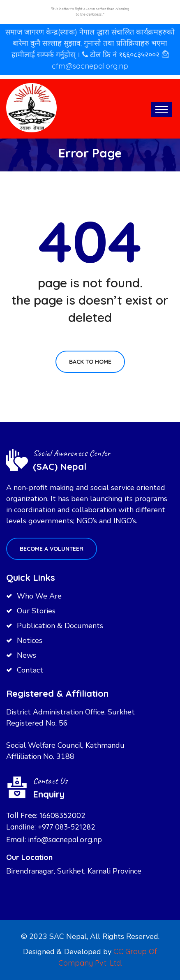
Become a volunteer (52, 549)
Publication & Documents (60, 626)
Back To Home (90, 362)
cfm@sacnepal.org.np (90, 66)
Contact (30, 670)
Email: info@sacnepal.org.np (54, 840)
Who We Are (39, 596)
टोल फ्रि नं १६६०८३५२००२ (126, 54)
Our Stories (36, 611)
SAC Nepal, (69, 936)
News (27, 655)
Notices (30, 640)
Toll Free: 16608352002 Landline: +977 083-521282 (51, 821)
